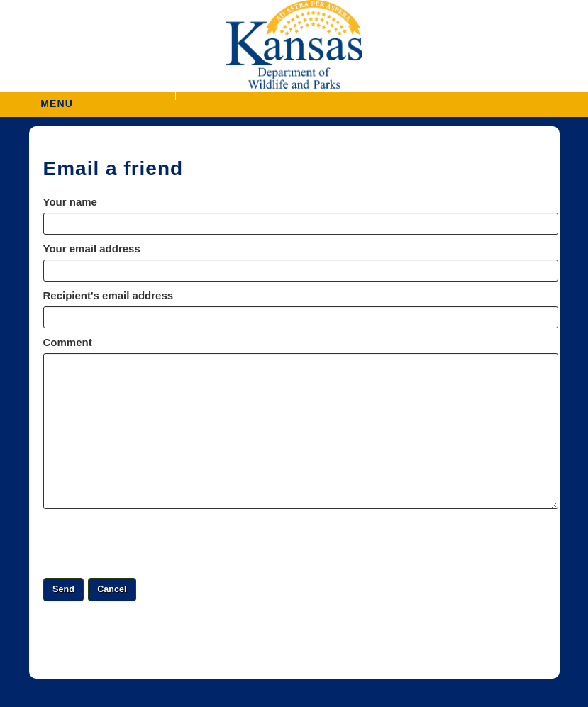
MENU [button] (57, 99)
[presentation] (151, 543)
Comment (68, 342)
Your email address (92, 249)
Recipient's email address (109, 295)
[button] (381, 96)
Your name (70, 202)
